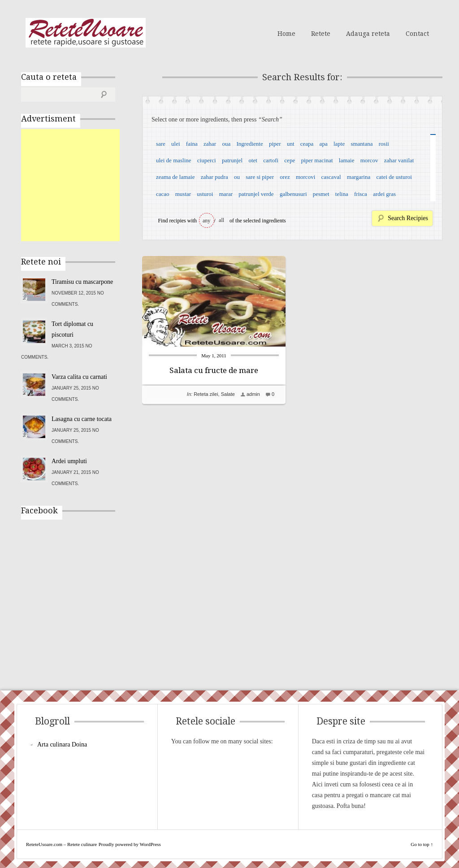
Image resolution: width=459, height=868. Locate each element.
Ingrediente (249, 144)
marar (226, 194)
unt (291, 144)
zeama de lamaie (175, 177)
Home (286, 34)
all (221, 220)
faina (192, 144)
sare (161, 144)
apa (324, 144)
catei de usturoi (394, 177)
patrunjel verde (256, 194)
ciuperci (207, 160)
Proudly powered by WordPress (130, 844)
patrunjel (232, 160)
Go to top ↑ (422, 844)
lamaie (347, 160)
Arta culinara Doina (62, 744)
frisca (361, 194)
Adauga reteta (368, 34)
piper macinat (317, 160)
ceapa (307, 144)
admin (253, 394)
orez (285, 177)
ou (237, 177)
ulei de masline (174, 160)
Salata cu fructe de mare (214, 370)
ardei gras (384, 194)
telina (342, 194)
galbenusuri (293, 194)
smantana (362, 144)
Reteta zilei (206, 394)
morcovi (305, 177)
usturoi (205, 194)
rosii (384, 144)
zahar (210, 144)
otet (253, 160)
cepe (290, 160)
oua (226, 144)
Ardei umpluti (69, 461)
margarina (359, 177)
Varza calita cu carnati (79, 377)
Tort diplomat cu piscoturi (72, 329)
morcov (369, 160)
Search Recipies (408, 218)
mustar (183, 194)
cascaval (331, 177)
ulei (176, 144)
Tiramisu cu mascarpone (82, 282)
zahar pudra (214, 177)
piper (275, 144)
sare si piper (260, 177)
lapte (339, 144)
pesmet (321, 194)
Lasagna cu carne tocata (82, 419)
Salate (228, 394)
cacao (163, 194)
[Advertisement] (88, 185)
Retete (321, 34)
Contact (417, 34)
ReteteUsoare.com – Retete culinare (86, 33)
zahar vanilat (399, 160)
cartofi (271, 160)
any (206, 221)
